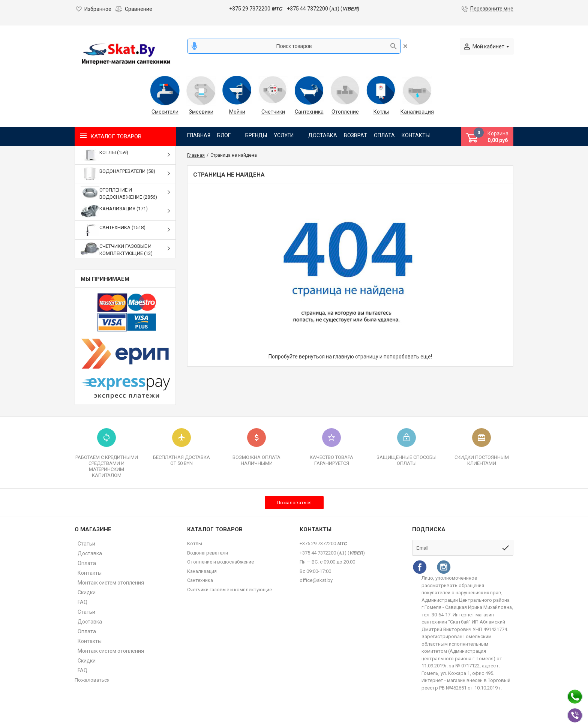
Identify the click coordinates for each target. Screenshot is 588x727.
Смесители (165, 112)
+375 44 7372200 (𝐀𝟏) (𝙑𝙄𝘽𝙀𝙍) (323, 9)
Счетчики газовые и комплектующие (229, 590)
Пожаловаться (294, 503)
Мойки (237, 112)
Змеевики (201, 112)
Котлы (381, 112)
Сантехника (309, 112)
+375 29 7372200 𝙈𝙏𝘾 (256, 9)
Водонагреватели (208, 553)
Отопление (345, 112)
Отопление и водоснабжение (220, 562)
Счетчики (273, 112)
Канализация (417, 112)
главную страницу (356, 357)
